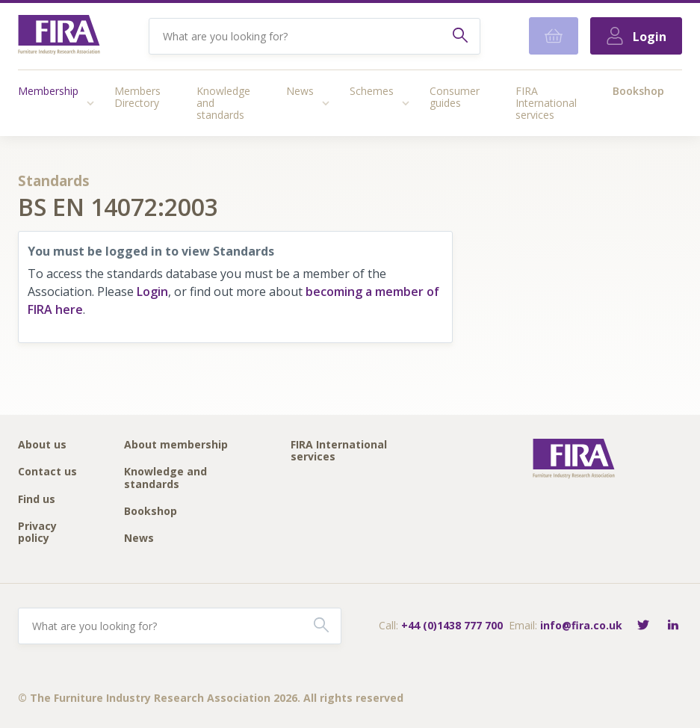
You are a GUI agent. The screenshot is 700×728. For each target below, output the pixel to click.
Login (152, 291)
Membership (48, 91)
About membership (176, 445)
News (300, 91)
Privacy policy (37, 533)
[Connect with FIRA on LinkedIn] (673, 626)
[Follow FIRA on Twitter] (643, 626)
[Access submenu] (90, 103)
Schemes (372, 91)
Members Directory (137, 97)
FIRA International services (546, 103)
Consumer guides (455, 97)
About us (42, 445)
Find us (37, 500)
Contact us (47, 472)
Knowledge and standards (223, 103)
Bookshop (638, 91)
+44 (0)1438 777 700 (452, 625)
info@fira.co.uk (581, 625)
